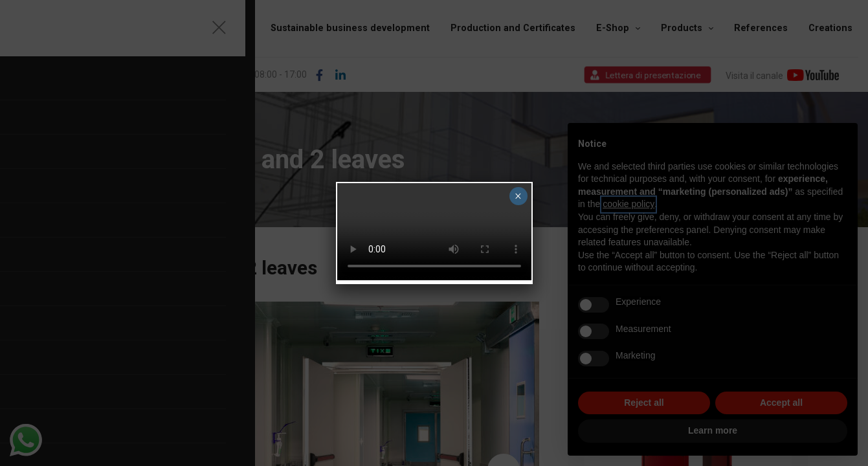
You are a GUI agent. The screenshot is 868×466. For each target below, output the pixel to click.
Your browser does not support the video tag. (434, 232)
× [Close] (518, 196)
